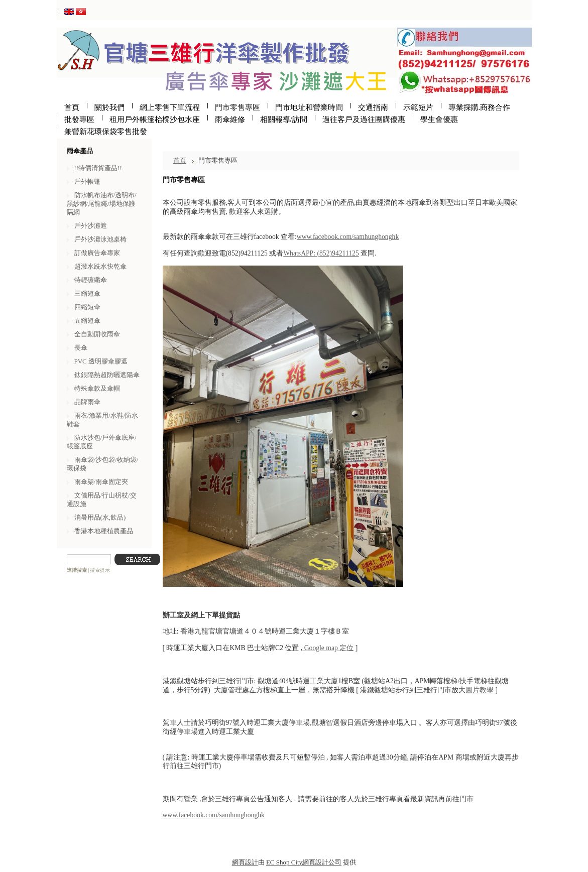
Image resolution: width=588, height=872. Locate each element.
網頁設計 (245, 862)
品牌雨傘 (87, 402)
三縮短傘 (87, 293)
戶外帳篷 (87, 181)
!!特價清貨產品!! (98, 168)
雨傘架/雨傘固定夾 (101, 482)
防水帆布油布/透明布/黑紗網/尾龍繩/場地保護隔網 (102, 204)
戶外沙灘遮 (91, 226)
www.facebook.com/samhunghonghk (348, 237)
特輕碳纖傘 (91, 280)
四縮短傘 (87, 307)
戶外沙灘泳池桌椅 (100, 239)
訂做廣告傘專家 (97, 253)
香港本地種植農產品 (104, 531)
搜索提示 (100, 570)
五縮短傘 (87, 321)
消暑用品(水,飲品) (100, 517)
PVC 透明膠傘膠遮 (101, 361)
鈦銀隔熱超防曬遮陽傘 (107, 375)
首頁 (180, 160)
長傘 (81, 348)
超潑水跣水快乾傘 (100, 266)
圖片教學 (480, 690)
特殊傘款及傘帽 (97, 388)
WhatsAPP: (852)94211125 (321, 253)
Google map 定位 (328, 648)
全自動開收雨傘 (97, 334)
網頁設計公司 (322, 862)
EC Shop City (284, 862)
